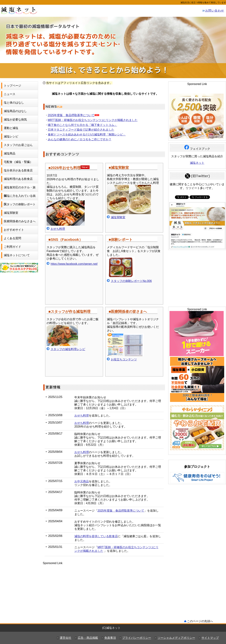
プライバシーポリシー (137, 638)
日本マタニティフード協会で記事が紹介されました (81, 130)
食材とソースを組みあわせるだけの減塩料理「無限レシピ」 (87, 134)
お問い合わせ (215, 11)
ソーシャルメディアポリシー (176, 638)
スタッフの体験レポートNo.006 (131, 281)
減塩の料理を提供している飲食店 (96, 536)
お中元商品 (82, 481)
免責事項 (110, 638)
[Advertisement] (104, 590)
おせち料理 (56, 229)
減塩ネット (27, 10)
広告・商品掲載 (88, 638)
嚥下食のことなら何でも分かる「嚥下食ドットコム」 (82, 125)
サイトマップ (210, 638)
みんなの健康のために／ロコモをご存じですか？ (80, 139)
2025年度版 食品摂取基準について (71, 115)
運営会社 (66, 638)
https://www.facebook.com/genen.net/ (74, 264)
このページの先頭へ (200, 621)
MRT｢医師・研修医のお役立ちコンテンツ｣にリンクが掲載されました (93, 120)
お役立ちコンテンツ (124, 359)
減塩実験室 (118, 217)
